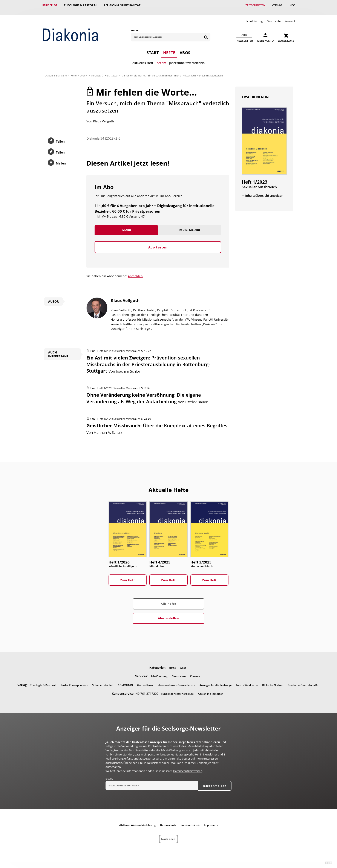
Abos (185, 48)
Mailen (61, 159)
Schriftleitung (254, 17)
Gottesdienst (145, 681)
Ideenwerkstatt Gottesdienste (176, 681)
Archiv (161, 59)
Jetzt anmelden (215, 781)
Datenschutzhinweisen (188, 767)
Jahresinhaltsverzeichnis (187, 59)
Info (292, 5)
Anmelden (135, 272)
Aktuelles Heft (143, 59)
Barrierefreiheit (190, 821)
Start (153, 48)
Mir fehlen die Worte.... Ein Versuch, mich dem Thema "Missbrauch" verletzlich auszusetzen (172, 71)
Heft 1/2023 (111, 71)
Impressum (211, 821)
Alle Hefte (168, 599)
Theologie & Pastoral (80, 5)
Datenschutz (168, 821)
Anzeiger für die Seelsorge (216, 681)
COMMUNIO (125, 681)
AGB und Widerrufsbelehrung (138, 821)
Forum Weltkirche (247, 681)
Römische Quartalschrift (303, 681)
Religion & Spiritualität (122, 5)
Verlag (277, 5)
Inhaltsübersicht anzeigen (264, 191)
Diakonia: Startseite (56, 71)
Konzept (290, 17)
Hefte (169, 48)
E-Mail (109, 774)
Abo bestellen (168, 614)
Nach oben (168, 835)
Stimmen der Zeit (103, 681)
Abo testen (158, 243)
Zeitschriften (255, 5)
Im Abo (126, 226)
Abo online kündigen (211, 689)
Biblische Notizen (273, 681)
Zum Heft (128, 576)
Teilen (60, 137)
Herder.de (50, 5)
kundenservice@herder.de (177, 689)
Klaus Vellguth (103, 117)
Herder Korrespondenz (74, 681)
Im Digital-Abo (190, 226)
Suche (135, 26)
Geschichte (274, 17)
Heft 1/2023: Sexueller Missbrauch (119, 347)
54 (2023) (96, 71)
